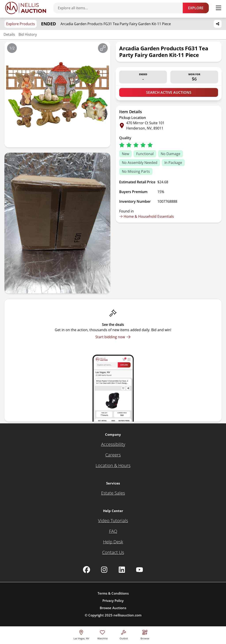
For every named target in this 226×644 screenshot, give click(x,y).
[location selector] (81, 634)
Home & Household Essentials (147, 216)
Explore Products (21, 24)
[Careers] (113, 455)
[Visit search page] (145, 634)
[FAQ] (113, 531)
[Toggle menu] (218, 8)
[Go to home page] (26, 8)
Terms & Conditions (113, 593)
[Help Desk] (113, 542)
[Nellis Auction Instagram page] (104, 570)
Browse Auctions (113, 608)
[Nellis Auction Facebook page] (87, 570)
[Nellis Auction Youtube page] (139, 570)
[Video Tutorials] (113, 521)
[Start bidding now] (113, 337)
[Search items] (120, 8)
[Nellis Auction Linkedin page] (122, 570)
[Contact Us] (113, 552)
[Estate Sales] (113, 493)
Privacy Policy (113, 601)
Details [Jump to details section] (9, 34)
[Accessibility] (113, 444)
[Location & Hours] (113, 466)
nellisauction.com (127, 615)
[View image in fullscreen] (103, 48)
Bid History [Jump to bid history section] (28, 34)
